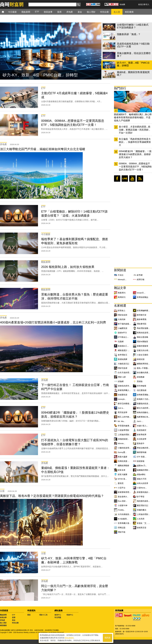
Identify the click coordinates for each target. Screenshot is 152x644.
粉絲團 (122, 4)
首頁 (5, 12)
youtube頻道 (132, 179)
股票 (14, 617)
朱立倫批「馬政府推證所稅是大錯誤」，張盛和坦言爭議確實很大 (135, 142)
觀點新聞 (3, 615)
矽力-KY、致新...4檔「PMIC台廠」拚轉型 (40, 75)
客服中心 (70, 615)
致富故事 (3, 617)
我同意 (108, 638)
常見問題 (58, 617)
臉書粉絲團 (117, 179)
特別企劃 (15, 623)
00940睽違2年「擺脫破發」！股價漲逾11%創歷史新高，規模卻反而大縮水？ (135, 154)
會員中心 (58, 615)
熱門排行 (120, 88)
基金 (14, 620)
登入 (148, 4)
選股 (29, 615)
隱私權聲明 (69, 638)
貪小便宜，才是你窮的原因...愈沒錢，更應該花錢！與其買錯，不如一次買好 (135, 130)
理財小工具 (43, 615)
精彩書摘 (3, 625)
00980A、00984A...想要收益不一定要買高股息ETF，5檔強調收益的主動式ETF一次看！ (135, 167)
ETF (14, 615)
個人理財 (3, 623)
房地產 (2, 620)
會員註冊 (142, 4)
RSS (140, 179)
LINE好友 (125, 179)
